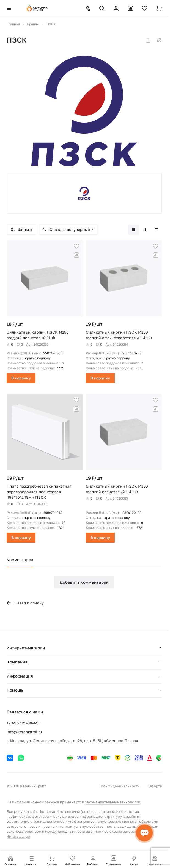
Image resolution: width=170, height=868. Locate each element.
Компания (17, 662)
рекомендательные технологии (112, 802)
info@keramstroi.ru (24, 732)
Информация (20, 676)
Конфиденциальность (120, 786)
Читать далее (18, 836)
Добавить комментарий (84, 582)
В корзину (21, 378)
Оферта (155, 786)
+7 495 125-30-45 (22, 723)
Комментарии (20, 560)
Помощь (15, 690)
